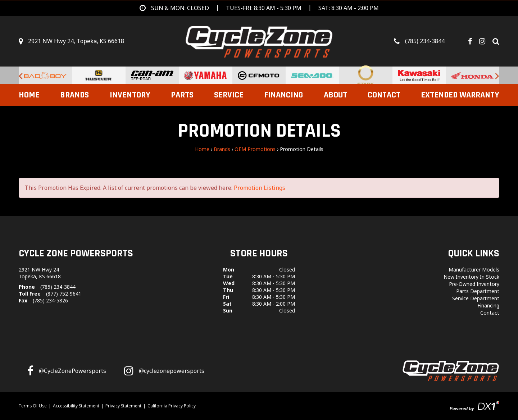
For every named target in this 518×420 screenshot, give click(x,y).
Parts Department (478, 291)
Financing (283, 95)
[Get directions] (259, 8)
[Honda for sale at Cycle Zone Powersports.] (472, 75)
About (335, 95)
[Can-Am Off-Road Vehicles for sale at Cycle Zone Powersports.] (152, 75)
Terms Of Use (33, 406)
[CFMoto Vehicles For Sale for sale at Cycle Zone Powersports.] (259, 75)
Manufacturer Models (474, 270)
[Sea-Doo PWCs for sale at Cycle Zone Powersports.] (312, 75)
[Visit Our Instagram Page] (485, 41)
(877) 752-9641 (64, 294)
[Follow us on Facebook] (473, 41)
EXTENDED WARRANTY (460, 95)
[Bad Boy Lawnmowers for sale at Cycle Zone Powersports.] (45, 75)
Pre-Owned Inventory (474, 284)
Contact (384, 95)
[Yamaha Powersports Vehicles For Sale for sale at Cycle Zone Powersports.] (205, 75)
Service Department (476, 298)
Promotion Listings (260, 188)
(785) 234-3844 (58, 287)
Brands (74, 95)
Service (229, 95)
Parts (182, 95)
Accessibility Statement (76, 406)
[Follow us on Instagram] (164, 371)
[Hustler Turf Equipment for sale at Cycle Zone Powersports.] (99, 75)
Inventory (130, 95)
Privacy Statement (123, 406)
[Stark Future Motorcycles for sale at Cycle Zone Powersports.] (365, 75)
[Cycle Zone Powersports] (259, 41)
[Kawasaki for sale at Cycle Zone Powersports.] (419, 75)
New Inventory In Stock (471, 277)
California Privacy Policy (172, 406)
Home (29, 95)
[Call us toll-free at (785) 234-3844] (427, 41)
